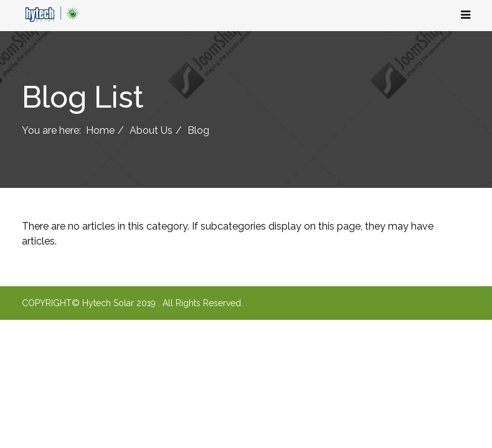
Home (100, 130)
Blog (198, 130)
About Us (151, 130)
